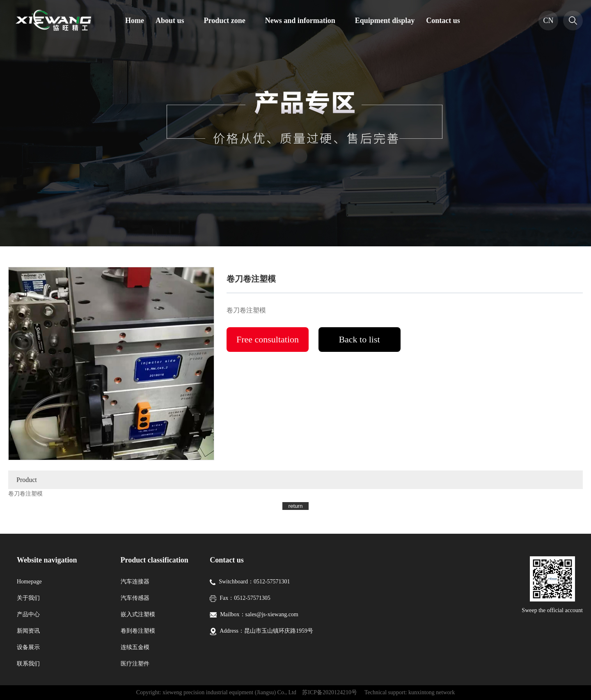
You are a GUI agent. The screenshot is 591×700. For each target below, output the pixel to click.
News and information (300, 21)
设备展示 (28, 647)
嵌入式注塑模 (138, 614)
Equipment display (385, 21)
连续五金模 (135, 647)
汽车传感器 (135, 598)
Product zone (225, 21)
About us (170, 21)
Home (135, 21)
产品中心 (28, 614)
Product (27, 480)
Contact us (443, 21)
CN (548, 21)
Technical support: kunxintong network (410, 692)
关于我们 (28, 598)
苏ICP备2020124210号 (330, 692)
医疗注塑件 (135, 664)
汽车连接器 (135, 582)
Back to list (359, 339)
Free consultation (268, 339)
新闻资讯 (28, 631)
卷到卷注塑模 (138, 631)
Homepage (29, 582)
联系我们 (28, 664)
